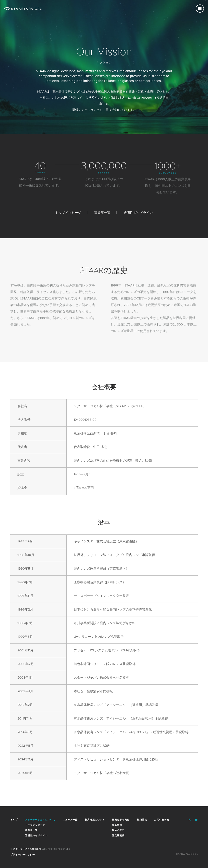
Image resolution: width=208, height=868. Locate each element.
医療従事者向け (121, 820)
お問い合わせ (162, 820)
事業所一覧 (102, 213)
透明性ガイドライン (138, 213)
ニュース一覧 (70, 820)
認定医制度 (118, 835)
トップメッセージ (68, 213)
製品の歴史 (118, 830)
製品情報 (117, 825)
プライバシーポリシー (23, 855)
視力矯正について (95, 820)
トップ (14, 820)
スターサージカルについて (40, 820)
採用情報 (142, 820)
